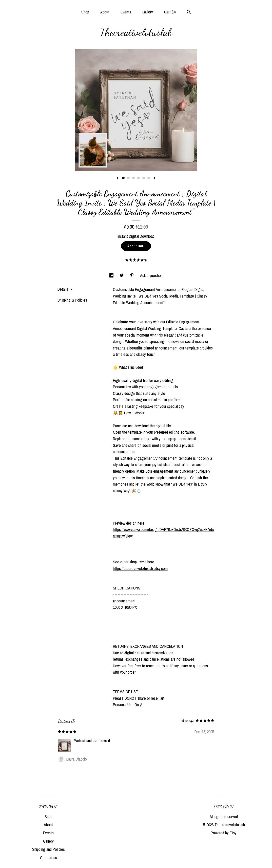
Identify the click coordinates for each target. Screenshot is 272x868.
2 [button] (128, 178)
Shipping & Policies (72, 300)
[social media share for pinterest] (132, 275)
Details (65, 289)
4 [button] (139, 178)
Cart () (170, 12)
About (105, 12)
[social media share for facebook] (112, 275)
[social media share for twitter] (122, 275)
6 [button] (149, 178)
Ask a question (151, 275)
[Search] (189, 13)
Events (126, 12)
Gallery (148, 12)
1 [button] (123, 178)
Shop (85, 12)
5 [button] (144, 178)
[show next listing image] (155, 178)
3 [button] (133, 178)
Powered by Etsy (224, 833)
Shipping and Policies (48, 849)
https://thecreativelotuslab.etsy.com (140, 568)
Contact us (48, 858)
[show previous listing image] (117, 178)
